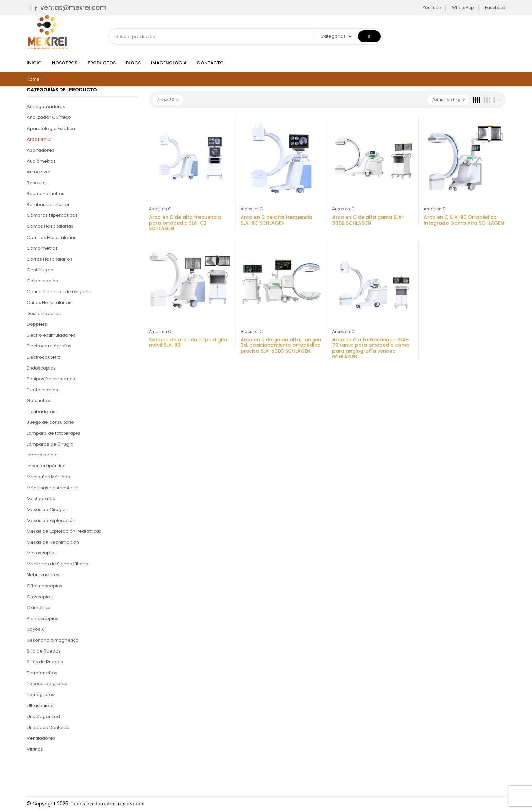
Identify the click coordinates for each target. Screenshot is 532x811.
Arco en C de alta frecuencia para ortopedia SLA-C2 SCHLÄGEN (185, 223)
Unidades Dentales (48, 727)
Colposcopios (42, 281)
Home (33, 79)
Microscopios (42, 553)
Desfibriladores (44, 313)
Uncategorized (43, 716)
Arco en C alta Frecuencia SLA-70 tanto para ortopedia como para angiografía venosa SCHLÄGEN (371, 348)
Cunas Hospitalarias (49, 303)
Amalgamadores (46, 106)
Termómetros (42, 673)
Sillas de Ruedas (45, 662)
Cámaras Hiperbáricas (52, 215)
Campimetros (42, 248)
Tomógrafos (41, 694)
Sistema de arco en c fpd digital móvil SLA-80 (189, 343)
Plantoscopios (43, 618)
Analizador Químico (49, 117)
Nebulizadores (43, 575)
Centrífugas (40, 270)
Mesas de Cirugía (46, 510)
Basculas (37, 183)
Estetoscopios (42, 390)
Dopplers (37, 324)
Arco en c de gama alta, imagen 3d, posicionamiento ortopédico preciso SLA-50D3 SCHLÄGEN (281, 345)
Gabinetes (38, 401)
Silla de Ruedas (44, 651)
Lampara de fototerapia (53, 433)
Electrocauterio (44, 357)
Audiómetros (41, 161)
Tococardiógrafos (47, 684)
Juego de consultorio (50, 422)
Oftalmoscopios (45, 586)
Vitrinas (35, 749)
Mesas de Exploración (51, 520)
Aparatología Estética (51, 128)
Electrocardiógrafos (49, 346)
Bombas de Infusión (49, 204)
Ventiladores (41, 738)
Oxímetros (38, 608)
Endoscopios (41, 368)
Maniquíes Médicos (48, 477)
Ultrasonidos (41, 706)
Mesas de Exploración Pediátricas (64, 531)
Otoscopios (40, 597)
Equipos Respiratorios (51, 379)
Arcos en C (39, 139)
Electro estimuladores (51, 335)
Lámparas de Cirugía (50, 444)
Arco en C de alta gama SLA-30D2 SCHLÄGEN (368, 220)
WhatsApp (463, 8)
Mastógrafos (41, 499)
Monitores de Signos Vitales (57, 564)
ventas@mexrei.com (73, 8)
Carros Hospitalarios (50, 259)
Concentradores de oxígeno (59, 292)
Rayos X (35, 629)
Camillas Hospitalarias (52, 237)
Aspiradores (41, 150)
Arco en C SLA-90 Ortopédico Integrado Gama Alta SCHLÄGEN (464, 220)
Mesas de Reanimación (53, 542)
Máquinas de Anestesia (53, 488)
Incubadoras (41, 411)
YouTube (432, 8)
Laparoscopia (42, 455)
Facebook (495, 8)
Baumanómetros (46, 194)
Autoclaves (39, 172)
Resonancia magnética (53, 640)
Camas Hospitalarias (50, 226)
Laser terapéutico (46, 466)
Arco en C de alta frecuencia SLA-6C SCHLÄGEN (277, 220)
